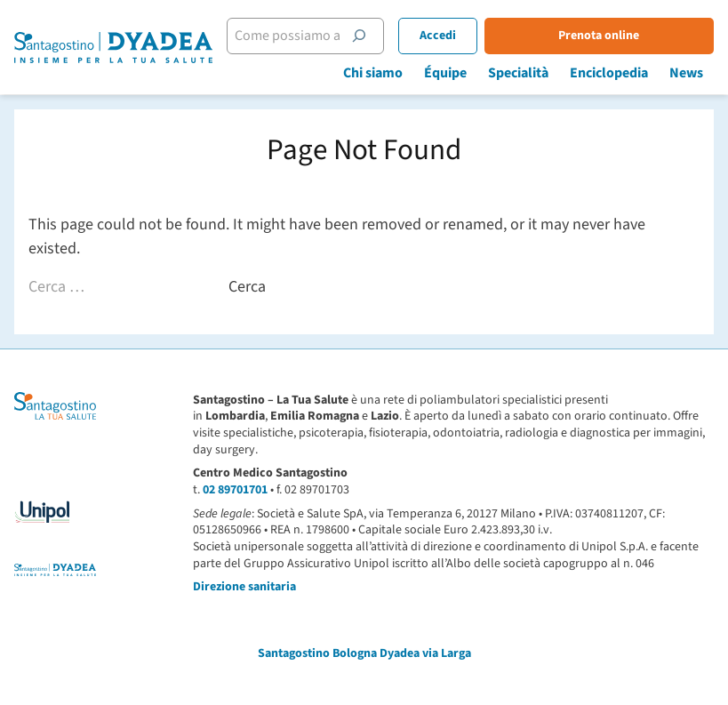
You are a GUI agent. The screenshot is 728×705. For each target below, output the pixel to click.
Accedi (438, 36)
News (686, 73)
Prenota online (599, 36)
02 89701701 (235, 490)
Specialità (518, 73)
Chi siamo (373, 73)
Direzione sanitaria (244, 587)
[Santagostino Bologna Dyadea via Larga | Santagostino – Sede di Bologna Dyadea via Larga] (113, 48)
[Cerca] (359, 36)
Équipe (445, 73)
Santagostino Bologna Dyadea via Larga (364, 653)
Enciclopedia (609, 73)
